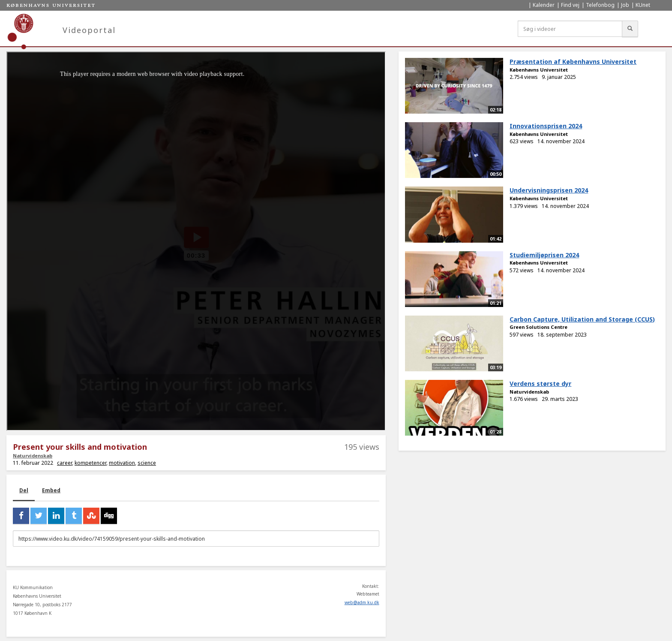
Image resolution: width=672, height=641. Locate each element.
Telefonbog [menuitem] (600, 5)
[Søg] (630, 29)
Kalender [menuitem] (544, 5)
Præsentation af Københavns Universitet (573, 62)
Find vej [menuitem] (570, 5)
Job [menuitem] (625, 5)
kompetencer (90, 463)
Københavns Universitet (539, 70)
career (64, 463)
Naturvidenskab (33, 456)
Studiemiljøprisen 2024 (544, 255)
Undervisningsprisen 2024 (549, 190)
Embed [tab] (51, 490)
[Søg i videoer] (570, 29)
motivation (122, 463)
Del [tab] (24, 490)
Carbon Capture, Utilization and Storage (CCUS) (582, 319)
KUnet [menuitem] (643, 5)
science (147, 463)
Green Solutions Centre (538, 327)
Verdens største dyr (540, 384)
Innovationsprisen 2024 (546, 126)
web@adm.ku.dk (362, 602)
